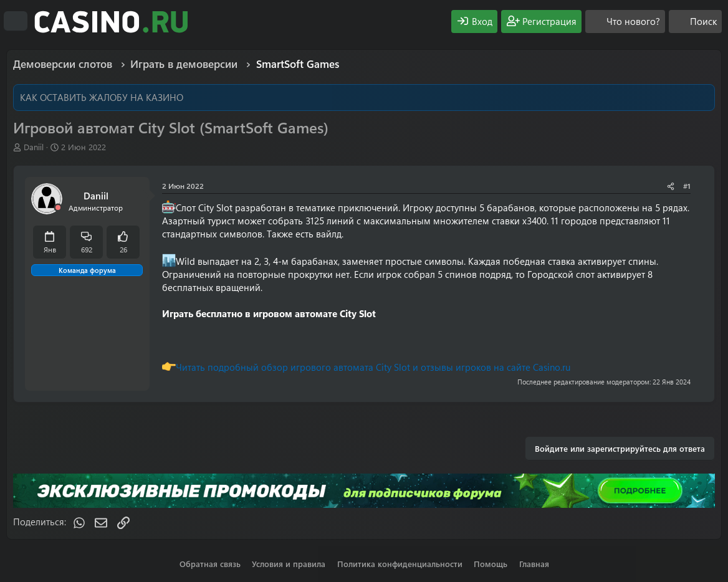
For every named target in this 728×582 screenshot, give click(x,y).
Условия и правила (289, 564)
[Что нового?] (625, 21)
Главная (534, 564)
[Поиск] (695, 21)
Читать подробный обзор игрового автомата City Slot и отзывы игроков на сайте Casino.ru (373, 367)
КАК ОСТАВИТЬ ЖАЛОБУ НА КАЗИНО (102, 97)
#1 (687, 186)
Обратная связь (210, 564)
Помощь (491, 564)
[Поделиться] (671, 186)
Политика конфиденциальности (400, 564)
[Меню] (16, 21)
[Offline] (58, 208)
